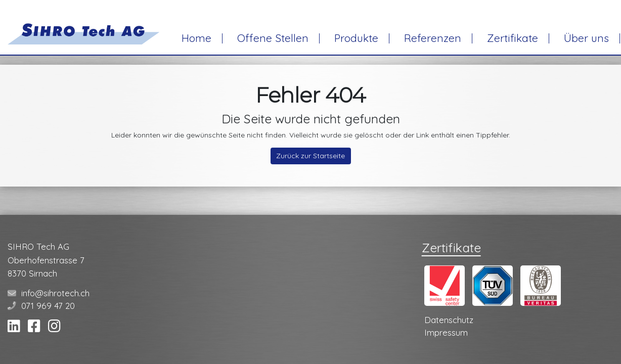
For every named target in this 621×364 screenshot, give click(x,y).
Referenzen (433, 38)
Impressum (446, 332)
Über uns (586, 38)
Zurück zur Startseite (310, 156)
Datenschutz (449, 320)
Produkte (356, 38)
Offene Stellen (273, 38)
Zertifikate (513, 38)
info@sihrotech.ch (55, 293)
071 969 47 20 (48, 306)
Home (196, 38)
